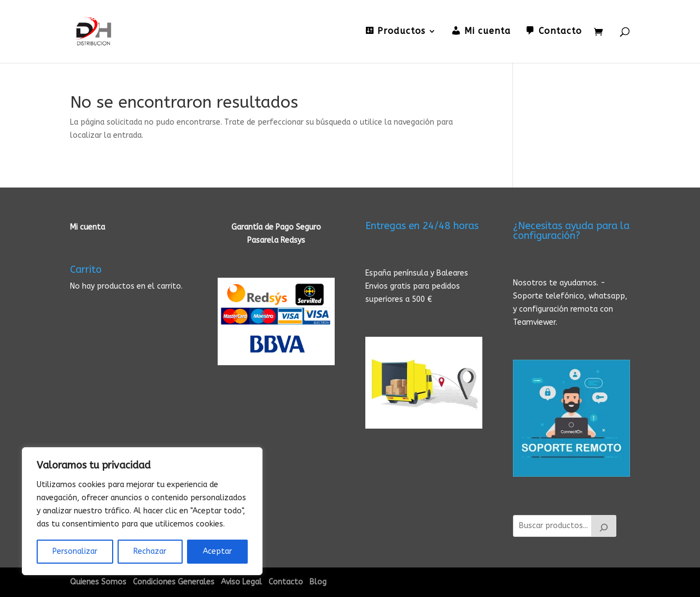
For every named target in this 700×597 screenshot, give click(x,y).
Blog (318, 582)
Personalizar (75, 551)
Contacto (286, 582)
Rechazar (150, 551)
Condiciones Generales (174, 582)
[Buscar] (604, 526)
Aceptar (217, 551)
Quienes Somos (98, 582)
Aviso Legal (241, 582)
